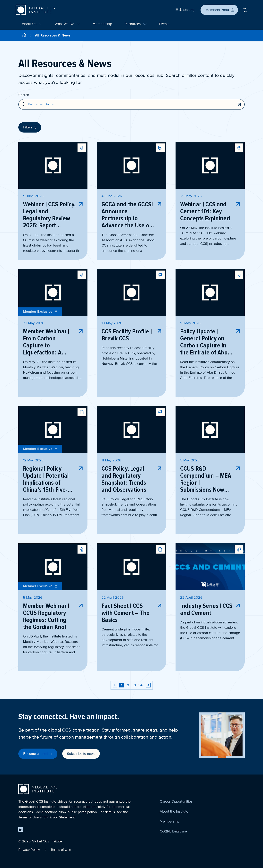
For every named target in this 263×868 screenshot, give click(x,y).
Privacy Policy (29, 850)
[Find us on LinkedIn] (21, 829)
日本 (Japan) (185, 10)
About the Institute (174, 811)
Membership (102, 24)
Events (164, 24)
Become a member (38, 754)
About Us (32, 24)
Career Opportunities (176, 801)
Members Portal (220, 10)
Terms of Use (61, 850)
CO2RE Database (173, 831)
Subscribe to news (81, 754)
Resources (136, 24)
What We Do (67, 24)
